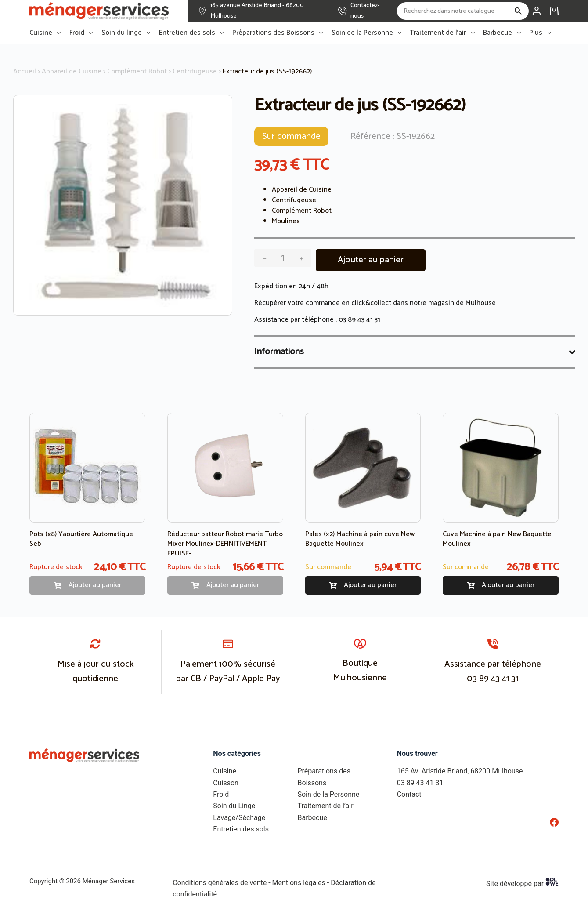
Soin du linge (128, 33)
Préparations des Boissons (279, 33)
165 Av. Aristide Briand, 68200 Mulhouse (460, 771)
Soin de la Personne (368, 33)
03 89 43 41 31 (359, 320)
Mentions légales (299, 883)
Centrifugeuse (195, 71)
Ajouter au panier (371, 260)
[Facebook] (554, 822)
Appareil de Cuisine (72, 71)
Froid (83, 33)
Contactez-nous (365, 11)
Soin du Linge (234, 806)
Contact (409, 794)
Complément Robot (137, 71)
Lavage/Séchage (239, 818)
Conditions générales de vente (220, 883)
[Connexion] (537, 11)
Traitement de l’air (444, 33)
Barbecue (503, 33)
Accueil (25, 71)
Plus (542, 33)
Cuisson (226, 783)
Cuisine (47, 33)
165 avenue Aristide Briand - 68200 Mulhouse (257, 11)
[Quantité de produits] (283, 258)
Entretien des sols (193, 33)
